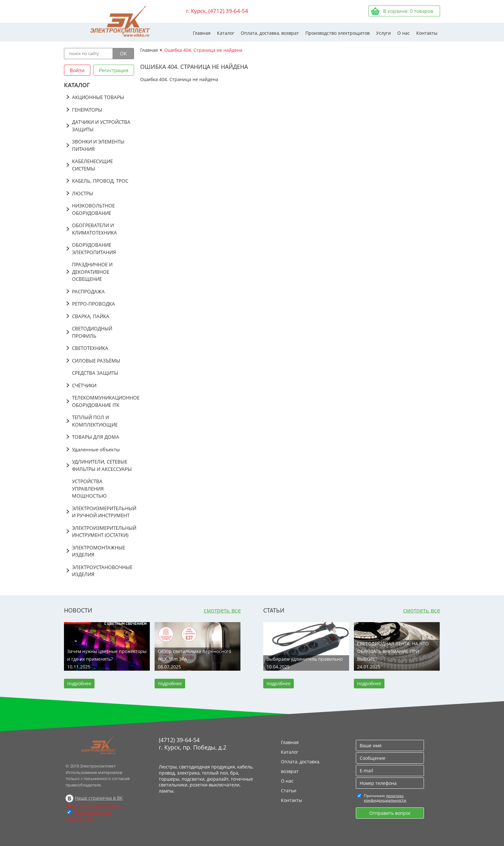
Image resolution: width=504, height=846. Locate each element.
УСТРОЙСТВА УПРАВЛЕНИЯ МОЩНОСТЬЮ (89, 488)
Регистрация (114, 70)
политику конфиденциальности (385, 798)
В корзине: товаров (408, 11)
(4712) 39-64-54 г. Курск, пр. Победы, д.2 (193, 744)
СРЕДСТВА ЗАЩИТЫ (95, 373)
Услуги (383, 33)
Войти (77, 70)
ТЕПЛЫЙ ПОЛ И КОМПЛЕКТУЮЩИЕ (95, 421)
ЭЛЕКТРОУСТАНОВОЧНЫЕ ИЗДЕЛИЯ (102, 571)
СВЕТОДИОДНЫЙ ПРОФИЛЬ (92, 332)
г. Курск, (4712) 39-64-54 (217, 11)
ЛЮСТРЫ (83, 193)
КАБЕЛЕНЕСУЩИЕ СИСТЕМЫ (92, 165)
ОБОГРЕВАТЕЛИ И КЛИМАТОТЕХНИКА (94, 229)
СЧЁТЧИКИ (84, 385)
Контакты (427, 33)
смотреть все (222, 610)
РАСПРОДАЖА (88, 291)
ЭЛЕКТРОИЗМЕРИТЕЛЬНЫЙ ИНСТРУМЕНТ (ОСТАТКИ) (103, 532)
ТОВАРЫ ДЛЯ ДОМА (96, 437)
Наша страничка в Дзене (93, 806)
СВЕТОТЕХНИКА (90, 348)
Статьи (289, 791)
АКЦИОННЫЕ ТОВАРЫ (98, 97)
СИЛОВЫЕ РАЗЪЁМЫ (96, 361)
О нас (404, 33)
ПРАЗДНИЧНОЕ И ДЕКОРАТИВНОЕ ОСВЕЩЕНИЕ (92, 272)
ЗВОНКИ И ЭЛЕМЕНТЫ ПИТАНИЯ (98, 145)
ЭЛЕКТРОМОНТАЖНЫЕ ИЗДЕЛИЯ (99, 551)
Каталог (226, 33)
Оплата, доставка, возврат (270, 33)
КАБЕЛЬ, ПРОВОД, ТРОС (100, 181)
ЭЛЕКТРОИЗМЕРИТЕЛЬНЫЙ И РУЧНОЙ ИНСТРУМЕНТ (103, 512)
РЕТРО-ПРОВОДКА (94, 304)
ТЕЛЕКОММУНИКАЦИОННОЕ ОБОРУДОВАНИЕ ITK (103, 401)
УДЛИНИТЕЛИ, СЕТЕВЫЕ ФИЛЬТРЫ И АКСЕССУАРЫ (102, 465)
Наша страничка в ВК (99, 798)
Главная (202, 33)
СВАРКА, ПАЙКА (91, 316)
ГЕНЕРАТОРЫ (87, 110)
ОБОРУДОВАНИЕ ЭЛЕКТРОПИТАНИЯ (94, 248)
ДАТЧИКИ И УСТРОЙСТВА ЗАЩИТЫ (101, 126)
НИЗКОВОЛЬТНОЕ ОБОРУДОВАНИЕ (93, 209)
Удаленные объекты (96, 449)
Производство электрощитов (337, 33)
